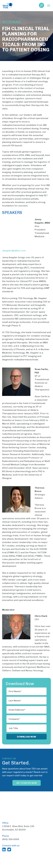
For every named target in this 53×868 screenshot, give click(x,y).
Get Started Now (27, 778)
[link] (41, 6)
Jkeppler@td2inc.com (14, 246)
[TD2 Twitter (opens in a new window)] (10, 835)
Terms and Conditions (35, 860)
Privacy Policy (27, 863)
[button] (49, 6)
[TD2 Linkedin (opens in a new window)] (5, 835)
